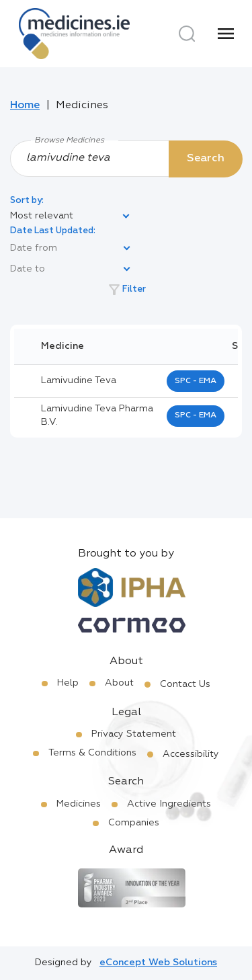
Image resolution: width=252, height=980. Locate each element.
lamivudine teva (79, 380)
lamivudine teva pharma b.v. (97, 415)
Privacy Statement (134, 734)
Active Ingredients (169, 804)
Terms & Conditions (92, 753)
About (119, 683)
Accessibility (191, 754)
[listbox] (71, 216)
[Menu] (226, 34)
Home (25, 106)
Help (68, 683)
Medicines (79, 804)
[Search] (187, 34)
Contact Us (185, 684)
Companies (134, 823)
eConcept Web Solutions (158, 963)
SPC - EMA (196, 381)
